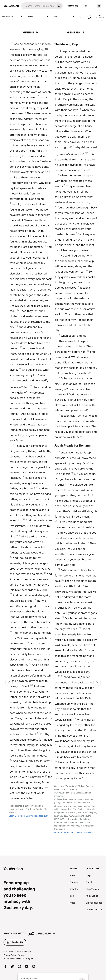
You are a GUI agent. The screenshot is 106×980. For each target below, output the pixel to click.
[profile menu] (97, 6)
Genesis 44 (13, 17)
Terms (21, 955)
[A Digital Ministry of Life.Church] (53, 932)
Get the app (73, 6)
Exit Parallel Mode (100, 18)
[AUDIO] (81, 18)
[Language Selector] (86, 6)
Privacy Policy (10, 955)
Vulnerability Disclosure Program (18, 958)
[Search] (38, 6)
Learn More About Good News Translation (73, 832)
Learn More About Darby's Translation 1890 (29, 816)
